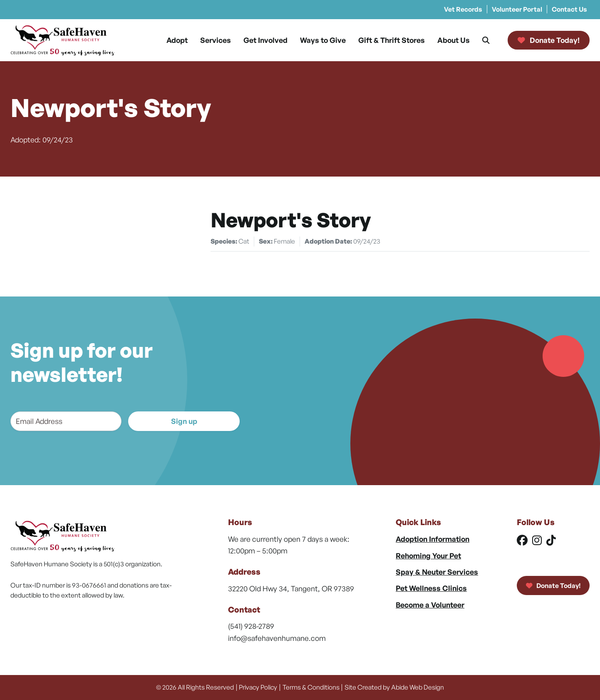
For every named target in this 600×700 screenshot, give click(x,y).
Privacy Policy (258, 687)
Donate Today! (553, 585)
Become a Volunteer (430, 605)
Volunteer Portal (517, 9)
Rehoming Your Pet (428, 556)
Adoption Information (433, 539)
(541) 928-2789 (251, 626)
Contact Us (569, 9)
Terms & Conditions (311, 687)
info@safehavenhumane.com (277, 638)
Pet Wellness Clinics (431, 588)
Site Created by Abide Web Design (394, 687)
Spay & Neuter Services (437, 572)
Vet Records (463, 9)
